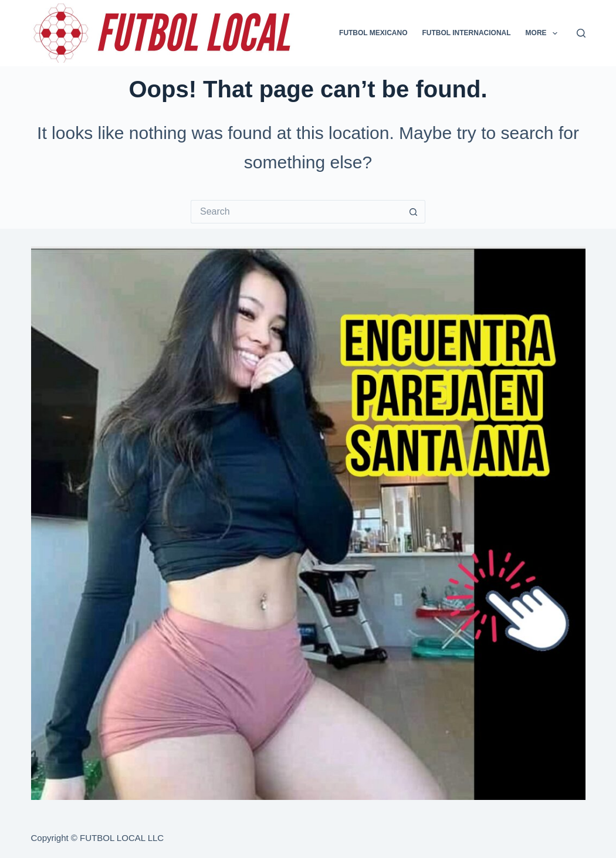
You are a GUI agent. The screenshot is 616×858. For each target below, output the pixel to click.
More (544, 33)
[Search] (581, 33)
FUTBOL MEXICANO (373, 33)
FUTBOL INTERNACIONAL (467, 33)
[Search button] (414, 212)
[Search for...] (296, 212)
